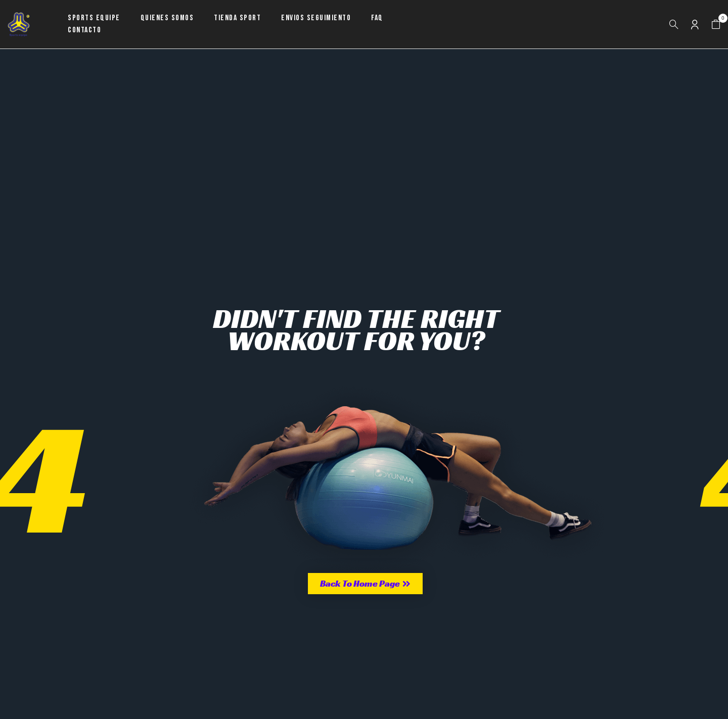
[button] (716, 25)
